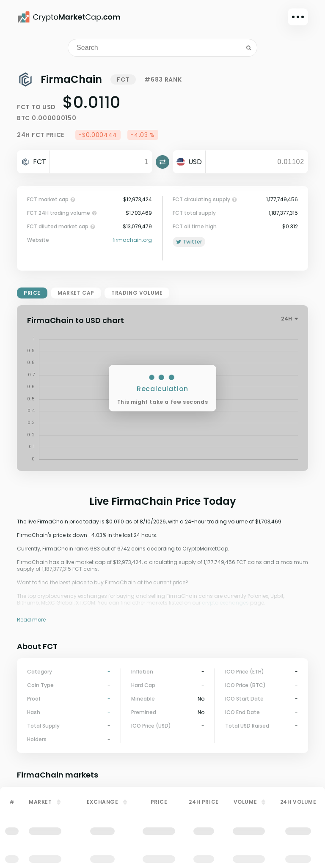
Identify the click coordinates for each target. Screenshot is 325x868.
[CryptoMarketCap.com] (69, 17)
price (32, 293)
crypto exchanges (225, 603)
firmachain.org (132, 240)
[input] (101, 162)
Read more (31, 620)
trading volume (137, 293)
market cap (76, 293)
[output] (257, 162)
